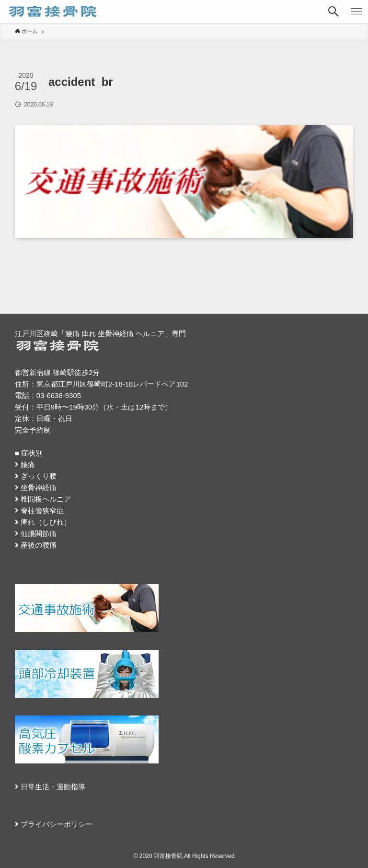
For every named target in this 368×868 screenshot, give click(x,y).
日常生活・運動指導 (53, 787)
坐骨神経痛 (39, 487)
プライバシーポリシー (57, 824)
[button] (333, 12)
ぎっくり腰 (39, 476)
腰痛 (28, 464)
